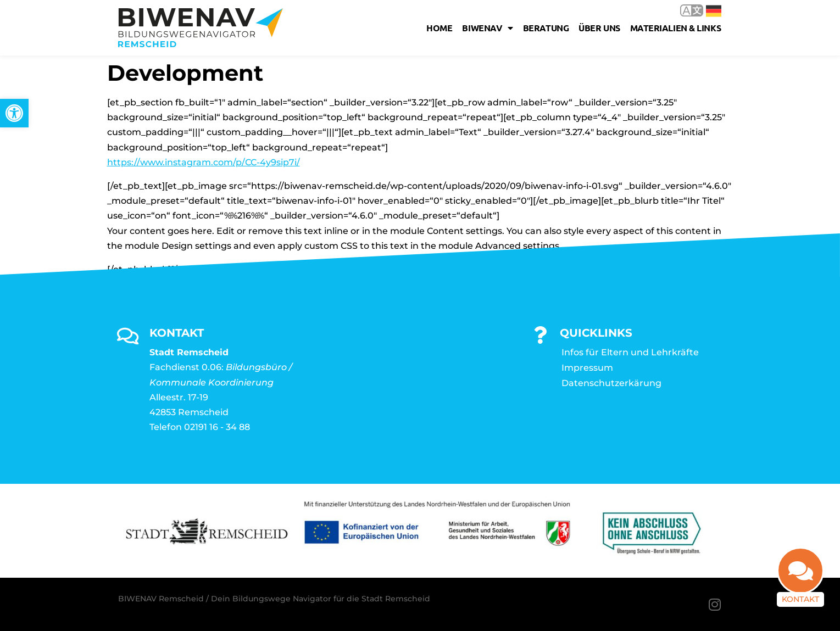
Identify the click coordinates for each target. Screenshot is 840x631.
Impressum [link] (587, 368)
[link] (14, 113)
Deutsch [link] (714, 11)
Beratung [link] (546, 28)
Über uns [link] (599, 28)
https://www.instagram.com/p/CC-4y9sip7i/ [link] (204, 162)
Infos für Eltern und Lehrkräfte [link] (630, 352)
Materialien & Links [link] (675, 28)
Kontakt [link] (800, 599)
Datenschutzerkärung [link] (611, 383)
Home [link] (439, 28)
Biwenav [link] (487, 28)
